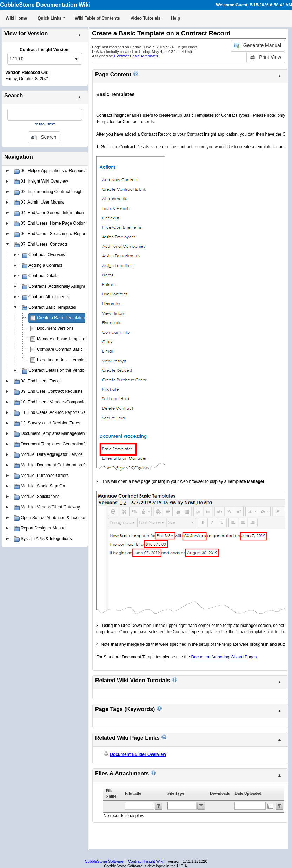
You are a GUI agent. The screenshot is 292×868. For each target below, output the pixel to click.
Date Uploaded (248, 793)
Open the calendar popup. (270, 806)
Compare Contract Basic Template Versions (78, 349)
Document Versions (55, 328)
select (76, 59)
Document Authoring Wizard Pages (224, 657)
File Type (176, 793)
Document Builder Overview (138, 754)
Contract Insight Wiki (146, 861)
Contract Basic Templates (136, 56)
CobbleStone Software (104, 861)
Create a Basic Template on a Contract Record (80, 318)
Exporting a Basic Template (62, 360)
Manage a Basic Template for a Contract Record (82, 339)
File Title (133, 793)
